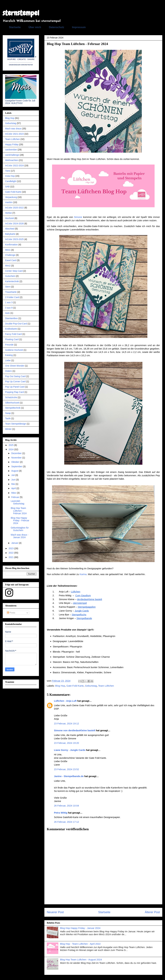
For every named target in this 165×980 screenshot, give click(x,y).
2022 (11, 553)
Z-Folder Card (12, 297)
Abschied (10, 229)
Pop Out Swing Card (15, 376)
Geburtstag (91, 686)
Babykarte (10, 234)
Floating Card (12, 339)
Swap (8, 413)
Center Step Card (14, 271)
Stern (8, 287)
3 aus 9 (9, 308)
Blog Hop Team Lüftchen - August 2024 (81, 960)
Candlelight (11, 181)
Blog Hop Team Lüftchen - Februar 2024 (19, 511)
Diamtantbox (11, 318)
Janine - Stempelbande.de (69, 776)
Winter (8, 429)
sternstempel (21, 13)
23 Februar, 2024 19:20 (66, 743)
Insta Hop (10, 176)
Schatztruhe (11, 397)
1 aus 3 (9, 302)
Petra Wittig (61, 813)
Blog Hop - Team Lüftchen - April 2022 (80, 944)
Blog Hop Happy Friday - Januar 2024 (80, 928)
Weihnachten (12, 160)
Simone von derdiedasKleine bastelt (75, 730)
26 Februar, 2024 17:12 (66, 822)
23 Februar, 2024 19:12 (66, 723)
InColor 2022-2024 (14, 166)
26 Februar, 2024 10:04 (66, 806)
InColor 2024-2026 (14, 224)
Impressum (79, 27)
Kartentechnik (12, 281)
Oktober (16, 462)
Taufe (8, 418)
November (17, 458)
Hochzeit (9, 218)
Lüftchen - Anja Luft (65, 701)
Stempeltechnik (13, 408)
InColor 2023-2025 (14, 239)
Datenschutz (56, 27)
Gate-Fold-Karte (75, 686)
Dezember (17, 453)
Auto (7, 313)
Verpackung (11, 197)
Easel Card (11, 260)
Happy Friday (12, 144)
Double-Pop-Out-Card (16, 324)
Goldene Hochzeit (14, 350)
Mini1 (8, 250)
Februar (15, 497)
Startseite (15, 27)
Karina (83, 574)
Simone (78, 217)
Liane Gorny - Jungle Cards (70, 750)
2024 (11, 449)
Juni (14, 480)
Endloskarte (11, 329)
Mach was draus (13, 129)
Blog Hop (60, 686)
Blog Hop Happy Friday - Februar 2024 (20, 521)
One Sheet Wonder (15, 366)
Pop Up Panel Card (15, 387)
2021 (11, 557)
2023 (11, 548)
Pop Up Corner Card (15, 381)
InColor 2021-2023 (14, 134)
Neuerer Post (55, 912)
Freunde (9, 345)
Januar (15, 543)
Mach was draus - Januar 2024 (20, 536)
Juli (13, 475)
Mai (13, 484)
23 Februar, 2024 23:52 (66, 769)
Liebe (8, 360)
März (14, 493)
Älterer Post (152, 912)
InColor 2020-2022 (14, 208)
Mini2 (8, 266)
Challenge (10, 255)
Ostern (8, 371)
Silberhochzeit (12, 403)
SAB (7, 187)
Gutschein (10, 276)
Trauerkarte (11, 292)
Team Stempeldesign (16, 424)
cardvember (11, 150)
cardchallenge (12, 155)
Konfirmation (11, 245)
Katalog (9, 355)
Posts (11, 613)
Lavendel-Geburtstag (17, 502)
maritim (9, 202)
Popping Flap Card (14, 392)
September (17, 466)
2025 (11, 445)
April (14, 488)
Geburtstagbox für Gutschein (20, 529)
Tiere (8, 171)
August (15, 471)
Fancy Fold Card (13, 334)
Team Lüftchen (106, 686)
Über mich (35, 27)
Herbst (8, 213)
